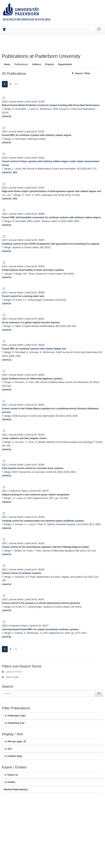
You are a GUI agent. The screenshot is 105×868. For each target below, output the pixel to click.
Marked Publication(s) (16, 789)
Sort (8, 749)
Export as (11, 775)
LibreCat (6, 116)
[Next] (16, 84)
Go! (99, 693)
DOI (15, 172)
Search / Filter (81, 73)
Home (7, 64)
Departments (65, 64)
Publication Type (15, 716)
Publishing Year (14, 723)
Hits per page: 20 (15, 741)
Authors (36, 64)
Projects (49, 64)
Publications (21, 64)
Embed (10, 782)
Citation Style (13, 756)
